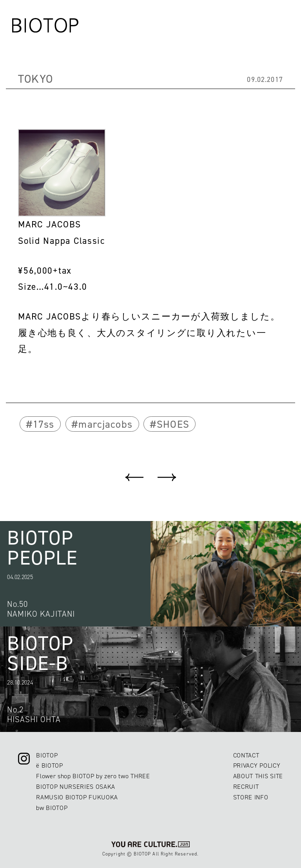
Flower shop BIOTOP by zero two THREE (93, 776)
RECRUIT (246, 787)
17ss (44, 424)
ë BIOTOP (49, 765)
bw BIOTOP (52, 808)
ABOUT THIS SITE (258, 776)
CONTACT (246, 755)
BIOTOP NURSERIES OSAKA (76, 787)
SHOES (173, 424)
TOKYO (35, 79)
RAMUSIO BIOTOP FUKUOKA (77, 797)
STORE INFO (251, 797)
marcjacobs (105, 424)
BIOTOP (47, 755)
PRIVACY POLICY (257, 765)
